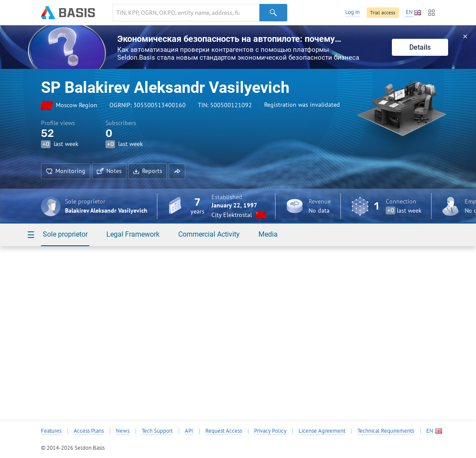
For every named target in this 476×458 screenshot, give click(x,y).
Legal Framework (133, 234)
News (123, 431)
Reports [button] (148, 171)
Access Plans (89, 431)
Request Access (224, 431)
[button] (177, 171)
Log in (352, 12)
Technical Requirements (386, 431)
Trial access (383, 12)
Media (268, 234)
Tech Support (157, 431)
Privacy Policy (270, 431)
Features (51, 431)
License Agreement (322, 431)
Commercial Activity (209, 234)
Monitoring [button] (66, 171)
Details (420, 47)
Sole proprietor (65, 234)
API (189, 431)
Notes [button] (109, 171)
